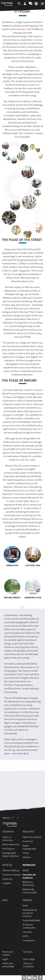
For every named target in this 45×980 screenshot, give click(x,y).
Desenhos (8, 832)
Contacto (28, 952)
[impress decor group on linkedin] (35, 978)
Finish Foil (28, 841)
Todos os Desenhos (8, 839)
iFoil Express (9, 849)
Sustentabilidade (31, 920)
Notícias (7, 865)
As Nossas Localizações (29, 926)
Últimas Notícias (11, 870)
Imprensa (7, 879)
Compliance (29, 940)
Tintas (26, 853)
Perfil (25, 906)
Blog (5, 900)
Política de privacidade (8, 965)
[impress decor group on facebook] (40, 978)
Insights (7, 883)
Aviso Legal (29, 959)
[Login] (25, 5)
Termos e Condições (29, 965)
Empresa (27, 900)
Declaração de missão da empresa (30, 913)
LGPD (25, 936)
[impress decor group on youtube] (29, 978)
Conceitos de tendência (29, 876)
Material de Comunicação (30, 891)
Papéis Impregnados (29, 847)
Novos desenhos (11, 844)
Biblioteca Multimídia (28, 884)
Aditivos (27, 857)
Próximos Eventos (12, 875)
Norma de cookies (7, 953)
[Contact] (31, 5)
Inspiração (29, 865)
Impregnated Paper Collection (11, 854)
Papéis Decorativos (32, 837)
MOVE (26, 870)
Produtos (28, 832)
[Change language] (36, 5)
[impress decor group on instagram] (24, 978)
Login (5, 959)
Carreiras (27, 932)
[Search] (19, 5)
